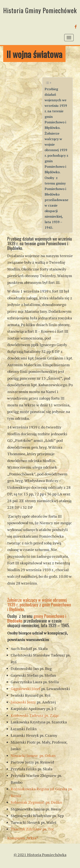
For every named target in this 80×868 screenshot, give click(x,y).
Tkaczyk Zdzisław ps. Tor (32, 829)
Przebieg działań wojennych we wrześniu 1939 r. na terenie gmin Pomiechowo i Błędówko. (56, 108)
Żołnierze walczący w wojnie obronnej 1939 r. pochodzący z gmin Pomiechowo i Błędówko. (56, 153)
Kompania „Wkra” (23, 838)
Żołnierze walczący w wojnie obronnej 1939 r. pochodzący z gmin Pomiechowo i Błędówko (39, 604)
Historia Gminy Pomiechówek (40, 10)
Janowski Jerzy (23, 702)
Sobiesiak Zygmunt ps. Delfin (36, 802)
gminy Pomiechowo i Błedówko (37, 618)
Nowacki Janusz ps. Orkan (33, 755)
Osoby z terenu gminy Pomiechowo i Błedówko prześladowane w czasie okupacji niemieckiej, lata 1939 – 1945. (56, 203)
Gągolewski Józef (25, 689)
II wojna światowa (34, 54)
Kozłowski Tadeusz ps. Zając (35, 715)
